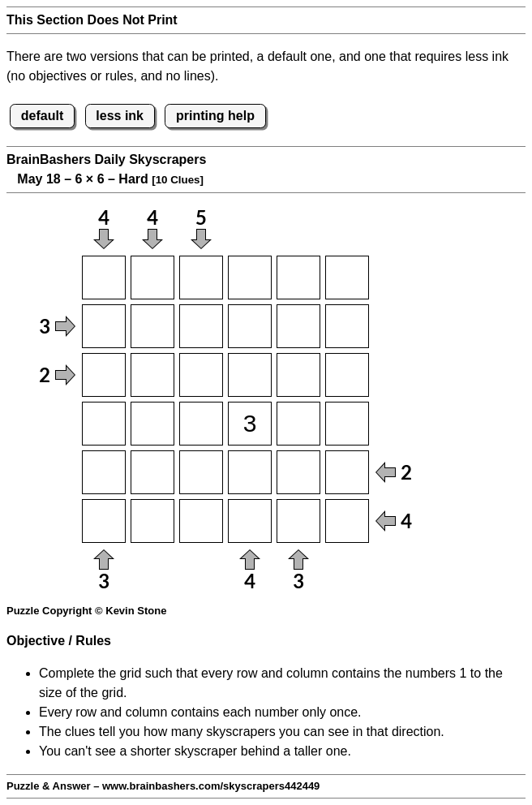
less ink (120, 116)
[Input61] (104, 521)
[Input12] (152, 278)
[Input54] (250, 472)
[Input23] (201, 326)
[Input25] (298, 326)
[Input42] (152, 424)
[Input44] (250, 424)
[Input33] (201, 375)
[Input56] (347, 472)
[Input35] (298, 375)
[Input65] (298, 521)
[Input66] (347, 521)
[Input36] (347, 375)
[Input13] (201, 278)
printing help (215, 116)
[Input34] (250, 375)
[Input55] (298, 472)
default (42, 116)
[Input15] (298, 278)
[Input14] (250, 278)
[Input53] (201, 472)
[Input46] (347, 424)
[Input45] (298, 424)
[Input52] (152, 472)
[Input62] (152, 521)
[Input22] (152, 326)
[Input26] (347, 326)
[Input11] (104, 278)
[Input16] (347, 278)
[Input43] (201, 424)
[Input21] (104, 326)
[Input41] (104, 424)
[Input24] (250, 326)
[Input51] (104, 472)
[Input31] (104, 375)
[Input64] (250, 521)
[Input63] (201, 521)
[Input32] (152, 375)
